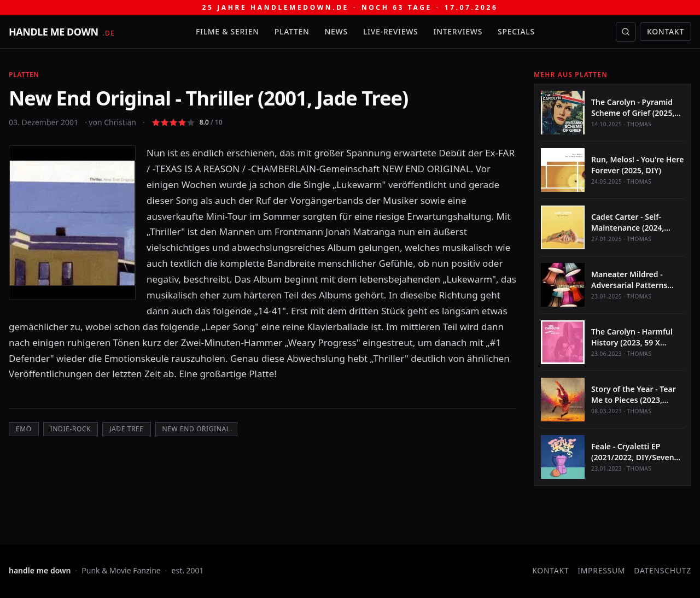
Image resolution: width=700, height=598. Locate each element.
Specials (516, 31)
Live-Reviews (391, 31)
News (336, 31)
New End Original (196, 429)
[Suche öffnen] (626, 32)
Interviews (458, 31)
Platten (292, 31)
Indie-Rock (71, 429)
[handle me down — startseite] (62, 32)
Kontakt (666, 31)
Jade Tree (126, 429)
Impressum (601, 570)
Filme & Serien (227, 31)
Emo (24, 429)
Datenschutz (663, 570)
